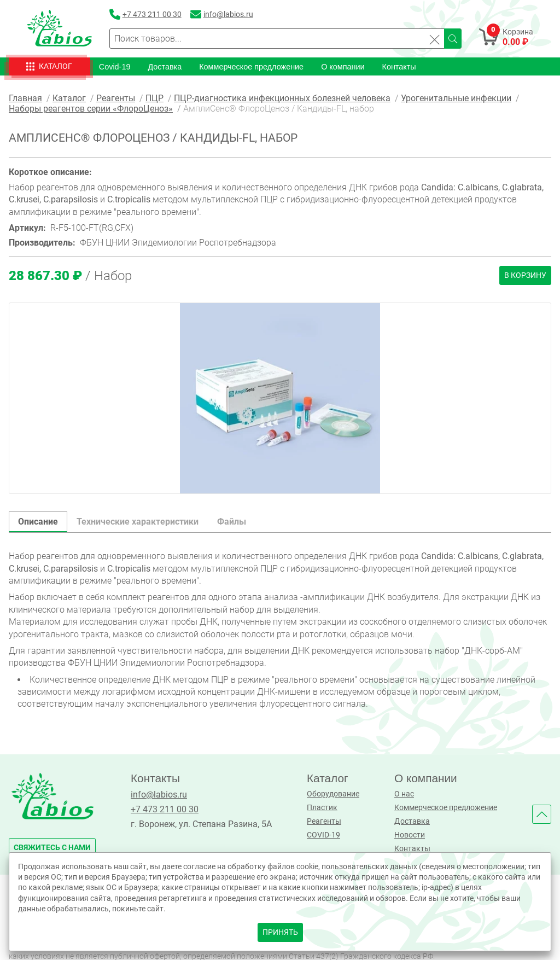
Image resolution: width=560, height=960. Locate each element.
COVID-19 (323, 835)
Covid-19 (115, 67)
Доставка (165, 67)
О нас (404, 794)
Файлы (232, 522)
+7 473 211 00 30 (165, 809)
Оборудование (333, 794)
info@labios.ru (159, 795)
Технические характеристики (138, 522)
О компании (343, 67)
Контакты (399, 67)
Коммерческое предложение (251, 67)
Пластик (322, 808)
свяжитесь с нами (52, 848)
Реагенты (324, 821)
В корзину (525, 275)
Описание (38, 522)
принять (280, 932)
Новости (410, 835)
